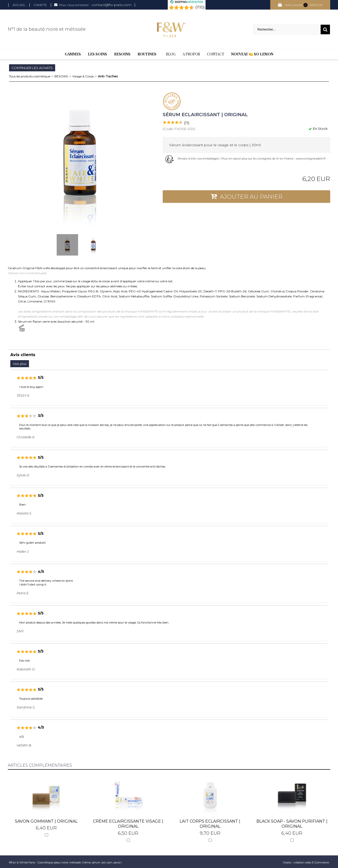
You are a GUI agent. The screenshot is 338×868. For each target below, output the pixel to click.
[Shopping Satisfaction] (187, 3)
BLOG (171, 54)
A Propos (191, 54)
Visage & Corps (83, 76)
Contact (216, 54)
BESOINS (61, 76)
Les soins (97, 54)
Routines (147, 54)
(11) (187, 123)
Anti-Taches (108, 76)
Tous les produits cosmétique (30, 76)
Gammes (73, 54)
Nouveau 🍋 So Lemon (252, 54)
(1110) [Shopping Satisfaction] (200, 7)
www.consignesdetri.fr (311, 159)
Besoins (122, 54)
